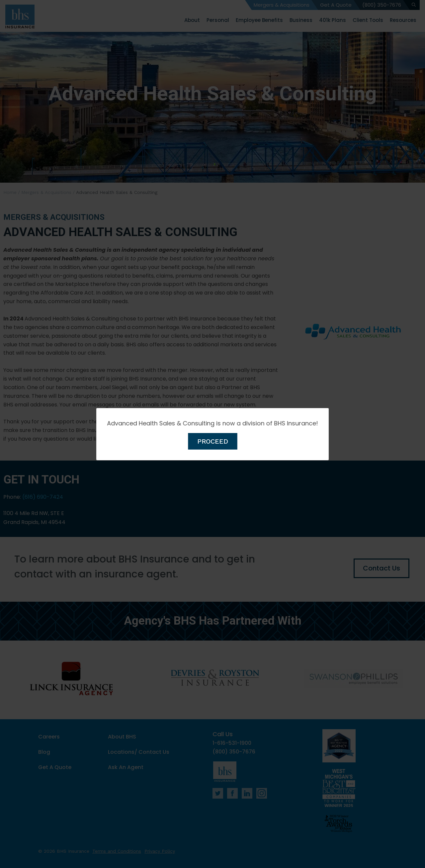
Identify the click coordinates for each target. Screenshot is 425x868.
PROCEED (212, 440)
